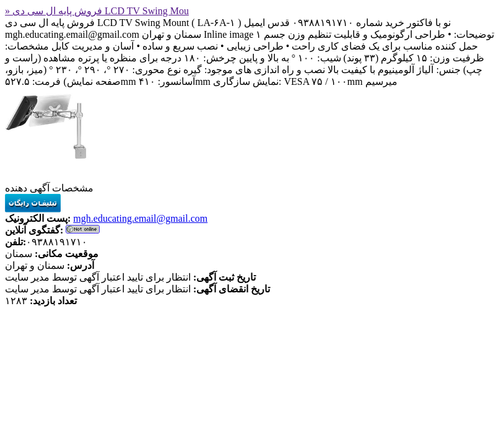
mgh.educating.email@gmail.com (140, 218)
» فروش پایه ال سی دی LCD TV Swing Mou (97, 11)
